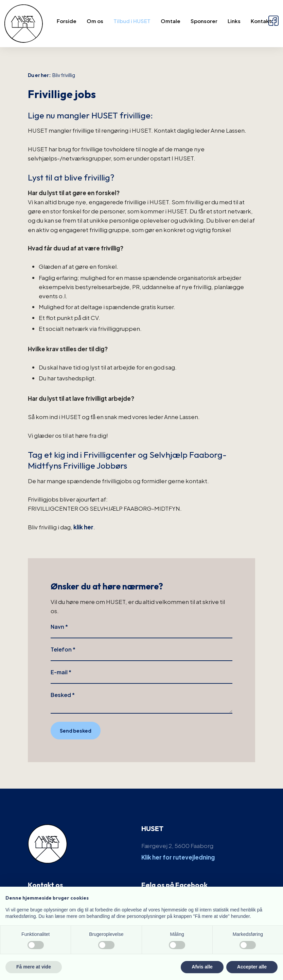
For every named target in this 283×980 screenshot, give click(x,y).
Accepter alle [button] (252, 967)
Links (234, 21)
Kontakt (261, 21)
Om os (95, 21)
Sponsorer (204, 21)
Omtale (171, 21)
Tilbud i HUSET (132, 21)
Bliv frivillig (64, 75)
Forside (67, 21)
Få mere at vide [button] (34, 967)
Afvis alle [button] (202, 967)
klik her (83, 527)
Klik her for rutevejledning (178, 857)
